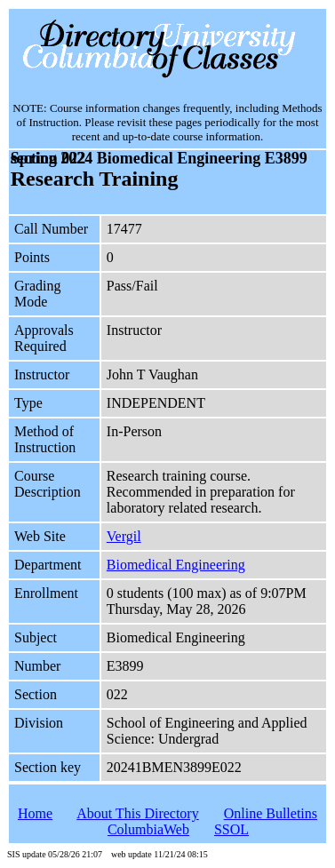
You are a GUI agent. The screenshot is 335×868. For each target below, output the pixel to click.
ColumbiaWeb (148, 829)
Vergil (124, 536)
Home (35, 813)
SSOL (231, 829)
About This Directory (137, 813)
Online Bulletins (271, 813)
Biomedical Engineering (176, 565)
